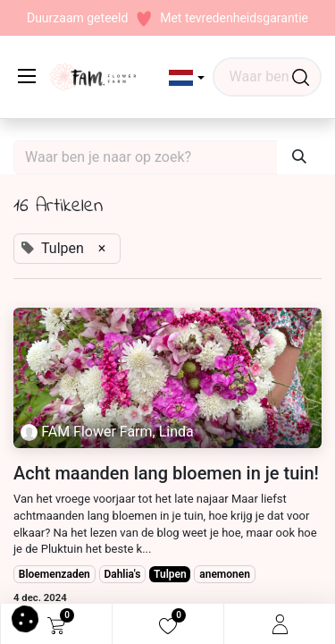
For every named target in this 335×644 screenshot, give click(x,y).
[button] (187, 78)
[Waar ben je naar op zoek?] (301, 77)
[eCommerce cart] (56, 624)
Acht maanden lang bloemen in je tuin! (166, 473)
